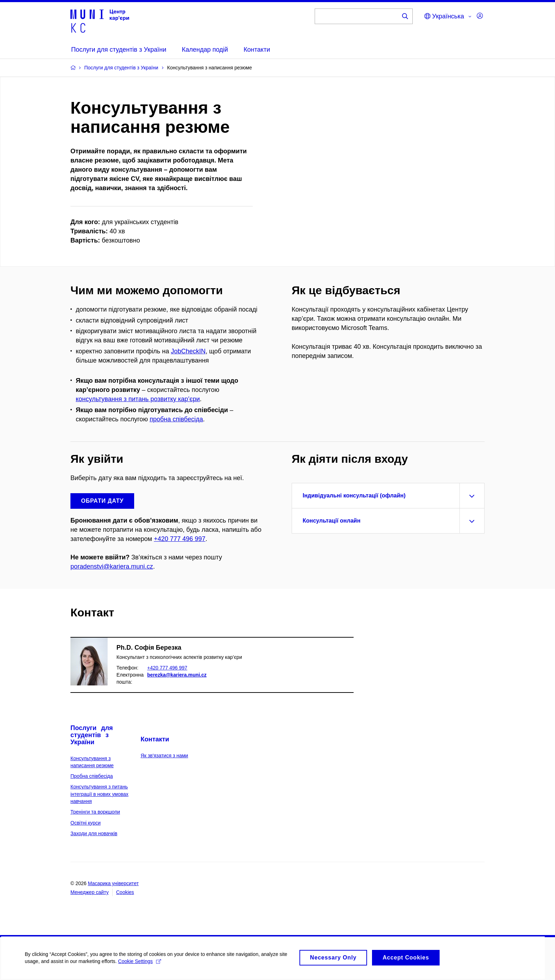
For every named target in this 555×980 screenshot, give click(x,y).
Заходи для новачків (94, 833)
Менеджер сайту (90, 892)
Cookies (125, 892)
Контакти (155, 739)
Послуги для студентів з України (92, 735)
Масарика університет (113, 883)
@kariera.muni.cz (128, 566)
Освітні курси (85, 823)
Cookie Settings (140, 965)
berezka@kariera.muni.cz (177, 675)
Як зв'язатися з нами (164, 756)
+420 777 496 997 (180, 539)
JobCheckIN (188, 351)
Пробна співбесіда (92, 776)
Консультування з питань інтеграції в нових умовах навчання (99, 794)
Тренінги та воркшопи (95, 812)
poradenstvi (87, 566)
